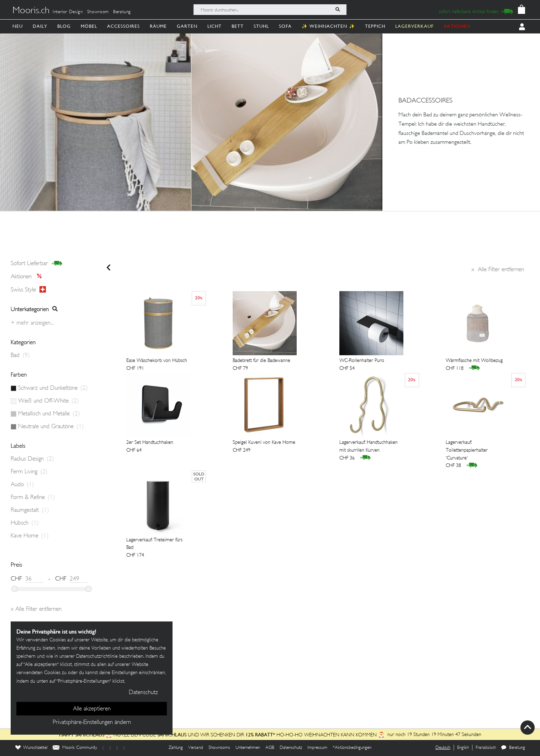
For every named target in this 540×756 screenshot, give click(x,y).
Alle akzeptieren (92, 709)
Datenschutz (291, 748)
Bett (238, 26)
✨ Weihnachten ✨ (328, 26)
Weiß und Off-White (49, 401)
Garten (187, 26)
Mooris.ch (31, 11)
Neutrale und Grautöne (51, 427)
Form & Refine (33, 498)
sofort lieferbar (36, 264)
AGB (270, 748)
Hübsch (25, 523)
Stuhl (261, 26)
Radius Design (32, 459)
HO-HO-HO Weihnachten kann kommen (311, 735)
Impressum (317, 748)
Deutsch (443, 748)
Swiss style (28, 290)
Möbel (89, 26)
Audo (22, 485)
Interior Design (68, 12)
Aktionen (28, 277)
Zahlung (176, 748)
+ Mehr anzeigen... (32, 323)
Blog (64, 26)
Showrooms (219, 748)
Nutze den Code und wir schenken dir (152, 735)
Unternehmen (248, 748)
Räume (158, 26)
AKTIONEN (457, 26)
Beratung (122, 12)
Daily (40, 26)
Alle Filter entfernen (498, 270)
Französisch (486, 748)
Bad (20, 356)
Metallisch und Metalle (49, 414)
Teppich (375, 26)
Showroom (98, 12)
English (463, 748)
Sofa (285, 26)
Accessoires (123, 26)
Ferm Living (29, 472)
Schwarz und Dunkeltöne (53, 388)
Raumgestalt (30, 510)
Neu (18, 26)
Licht (215, 26)
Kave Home (30, 536)
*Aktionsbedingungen (352, 748)
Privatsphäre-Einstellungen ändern (92, 723)
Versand (196, 748)
